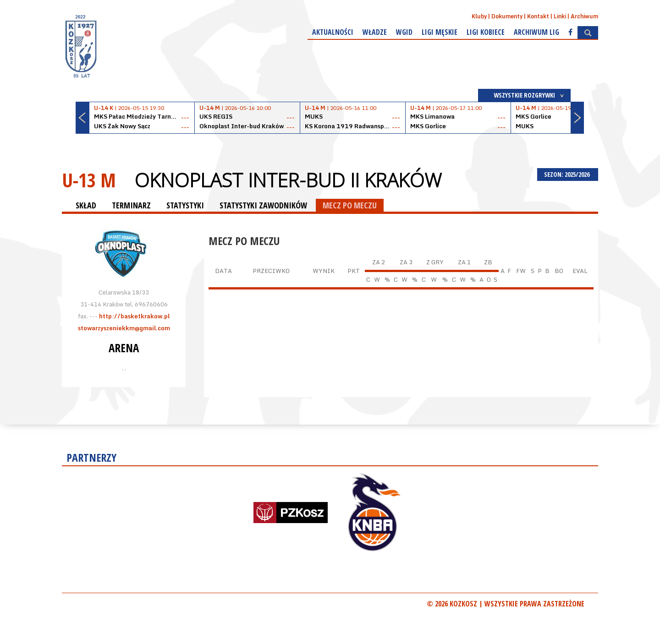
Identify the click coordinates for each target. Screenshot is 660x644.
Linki (560, 16)
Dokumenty (507, 16)
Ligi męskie (440, 32)
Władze (375, 32)
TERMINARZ (131, 205)
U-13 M (89, 180)
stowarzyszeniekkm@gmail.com (124, 328)
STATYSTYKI (185, 205)
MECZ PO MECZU (350, 205)
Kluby (479, 16)
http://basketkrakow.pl (134, 316)
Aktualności (333, 32)
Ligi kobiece (486, 32)
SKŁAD (86, 205)
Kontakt (538, 16)
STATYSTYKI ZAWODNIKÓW (263, 205)
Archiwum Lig (536, 32)
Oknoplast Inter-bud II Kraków (288, 180)
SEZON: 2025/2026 (568, 174)
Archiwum (584, 16)
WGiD (404, 32)
